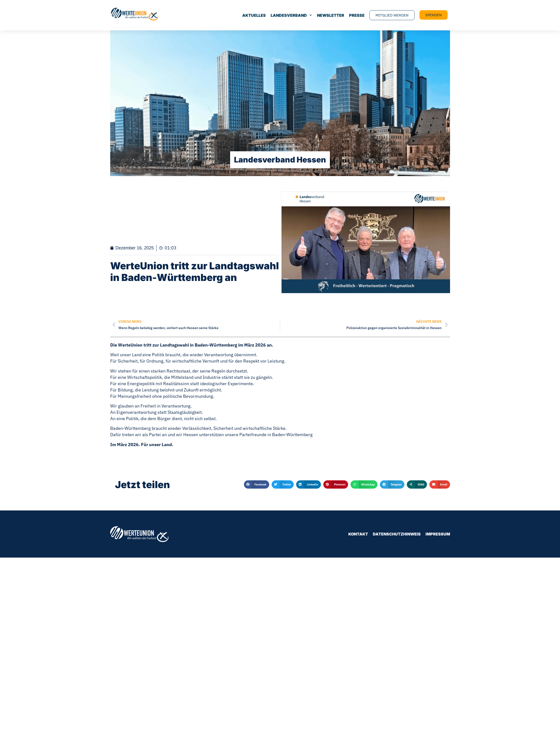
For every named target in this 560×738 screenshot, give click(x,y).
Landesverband (291, 15)
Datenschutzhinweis (397, 534)
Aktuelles (254, 15)
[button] (257, 484)
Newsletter (331, 15)
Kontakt (358, 534)
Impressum (438, 534)
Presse (357, 15)
